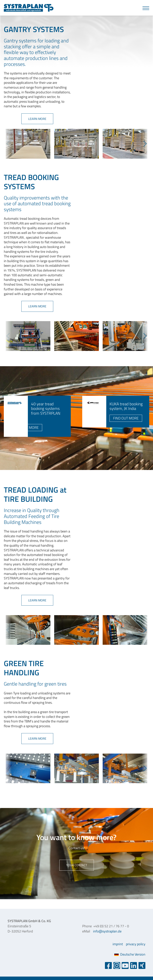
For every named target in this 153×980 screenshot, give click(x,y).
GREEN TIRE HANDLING (24, 668)
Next (145, 144)
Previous (8, 144)
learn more (37, 119)
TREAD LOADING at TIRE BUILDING (35, 494)
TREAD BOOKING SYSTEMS (31, 182)
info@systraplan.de (107, 931)
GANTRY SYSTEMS (34, 29)
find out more (26, 427)
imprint (118, 944)
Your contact (77, 865)
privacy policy (136, 944)
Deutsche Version (130, 954)
